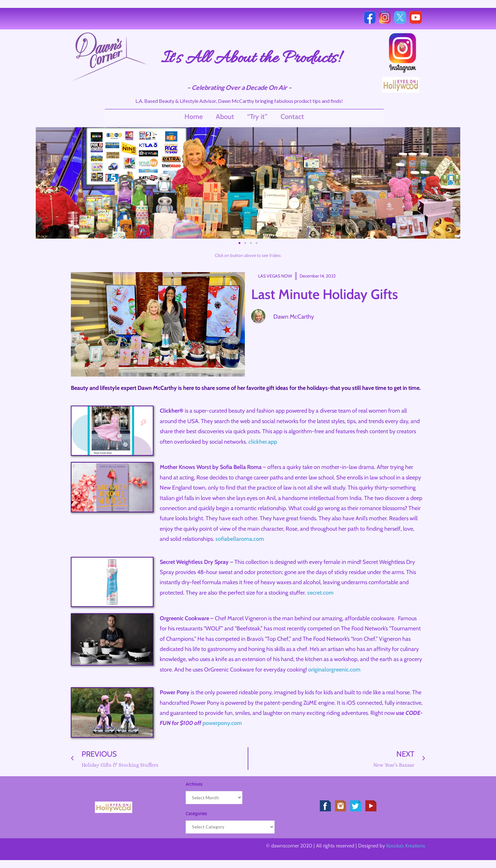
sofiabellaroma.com (240, 539)
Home (194, 117)
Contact (292, 117)
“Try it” (257, 117)
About (225, 117)
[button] (43, 183)
